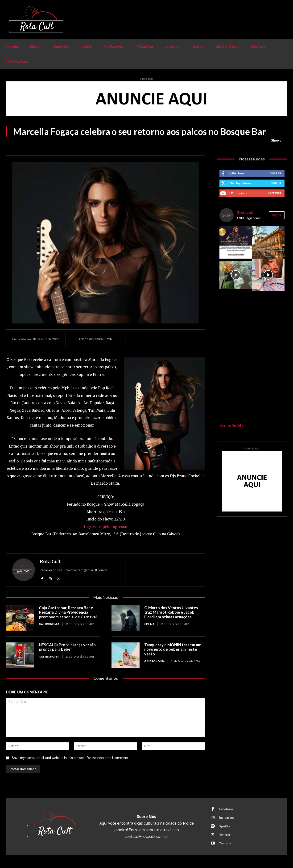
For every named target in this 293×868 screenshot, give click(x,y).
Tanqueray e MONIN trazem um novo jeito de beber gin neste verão (173, 649)
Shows (276, 140)
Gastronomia (49, 624)
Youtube (226, 844)
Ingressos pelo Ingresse (105, 527)
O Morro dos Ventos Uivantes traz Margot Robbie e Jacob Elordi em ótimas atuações (172, 612)
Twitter (225, 836)
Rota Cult (50, 561)
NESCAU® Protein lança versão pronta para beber (68, 647)
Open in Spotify (231, 425)
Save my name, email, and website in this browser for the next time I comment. (70, 758)
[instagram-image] (236, 242)
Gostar (275, 173)
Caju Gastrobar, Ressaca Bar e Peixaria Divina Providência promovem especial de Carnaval (68, 612)
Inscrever (274, 193)
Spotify (225, 827)
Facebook (227, 809)
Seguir (276, 183)
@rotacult (245, 213)
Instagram (227, 818)
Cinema (149, 624)
